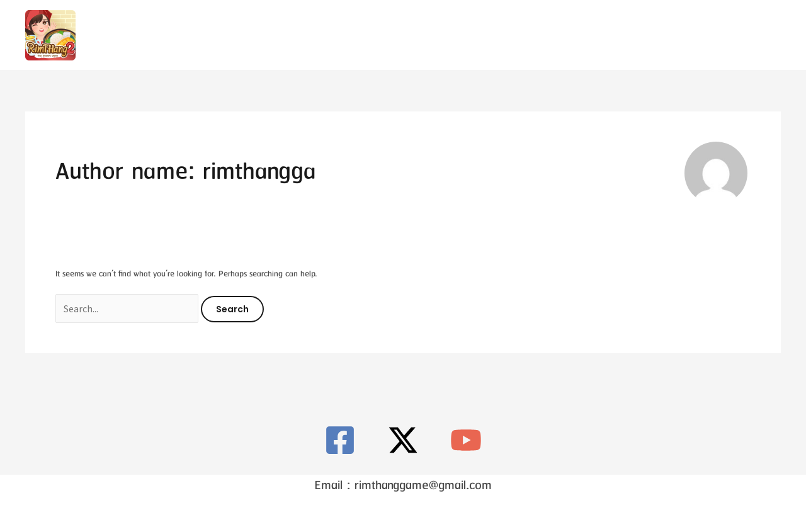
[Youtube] (773, 36)
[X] (750, 36)
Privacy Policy (551, 35)
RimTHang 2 (372, 35)
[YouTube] (466, 440)
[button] (662, 35)
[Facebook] (726, 36)
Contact (459, 35)
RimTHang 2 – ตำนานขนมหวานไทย (184, 35)
